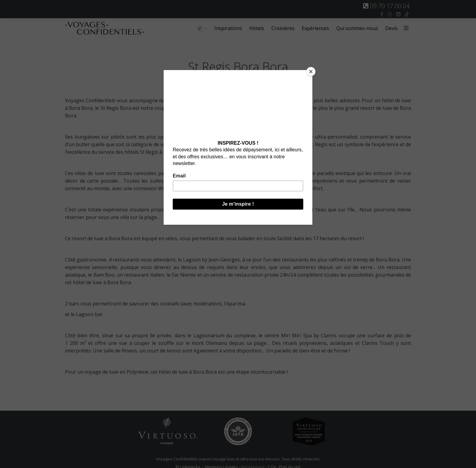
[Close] (311, 72)
